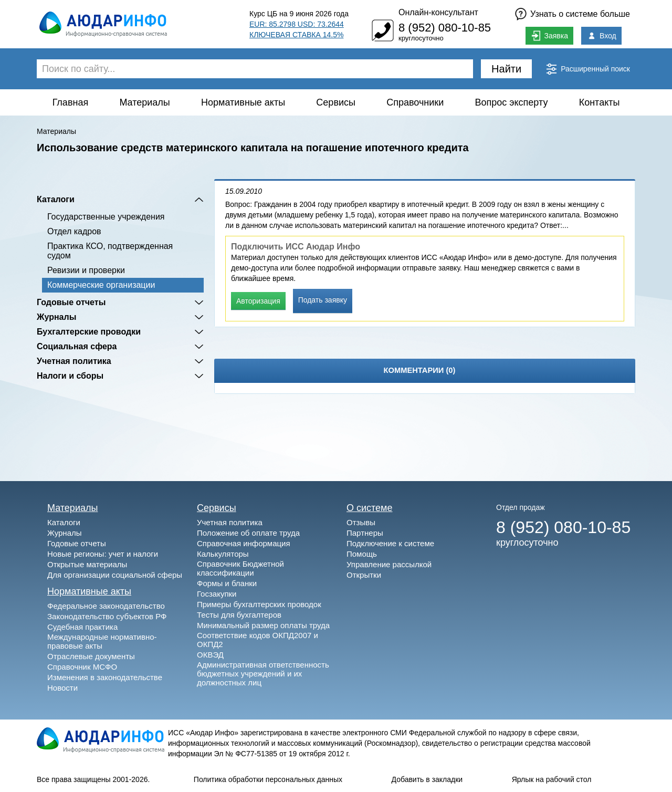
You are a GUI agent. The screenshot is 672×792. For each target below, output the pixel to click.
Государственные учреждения (106, 217)
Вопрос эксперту (512, 102)
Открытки (364, 575)
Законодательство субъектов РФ (107, 616)
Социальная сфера (77, 346)
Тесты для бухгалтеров (239, 615)
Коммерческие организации (101, 285)
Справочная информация (244, 543)
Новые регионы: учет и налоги (103, 554)
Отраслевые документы (91, 656)
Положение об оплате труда (248, 533)
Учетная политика (74, 361)
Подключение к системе (390, 543)
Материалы (144, 102)
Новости (62, 688)
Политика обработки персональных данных (268, 779)
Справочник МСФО (82, 667)
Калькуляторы (223, 554)
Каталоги (56, 199)
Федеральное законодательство (106, 606)
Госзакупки (217, 594)
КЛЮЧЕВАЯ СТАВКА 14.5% (296, 35)
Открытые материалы (87, 564)
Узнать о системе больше (580, 14)
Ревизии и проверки (86, 270)
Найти (506, 69)
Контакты (600, 102)
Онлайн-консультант (438, 12)
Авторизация (258, 301)
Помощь (362, 554)
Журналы (56, 317)
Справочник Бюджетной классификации (240, 568)
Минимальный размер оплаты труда (263, 625)
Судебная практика (82, 627)
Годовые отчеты (71, 302)
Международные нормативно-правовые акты (102, 641)
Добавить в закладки (427, 779)
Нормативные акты (243, 102)
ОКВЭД (210, 655)
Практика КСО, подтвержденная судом (110, 251)
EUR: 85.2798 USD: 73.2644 (297, 24)
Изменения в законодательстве (105, 677)
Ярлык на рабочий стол (552, 779)
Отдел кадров (74, 231)
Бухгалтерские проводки (89, 332)
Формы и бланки (227, 583)
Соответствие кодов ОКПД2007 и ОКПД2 (258, 640)
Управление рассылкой (389, 564)
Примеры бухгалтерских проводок (259, 604)
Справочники (415, 102)
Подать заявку (323, 300)
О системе (370, 508)
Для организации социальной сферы (115, 575)
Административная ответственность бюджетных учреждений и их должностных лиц (263, 674)
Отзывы (361, 522)
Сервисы (336, 102)
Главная (71, 102)
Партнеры (365, 533)
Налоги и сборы (70, 376)
